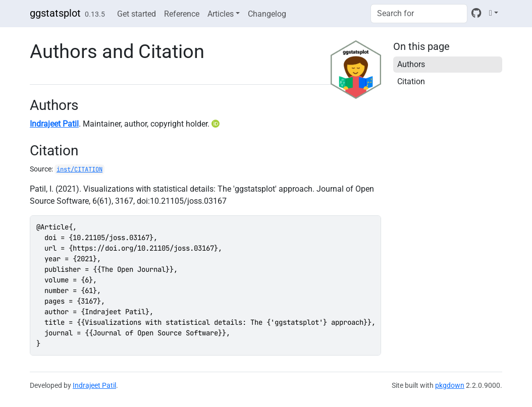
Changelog (267, 14)
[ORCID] (217, 124)
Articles (221, 14)
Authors (411, 64)
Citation (411, 81)
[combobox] (419, 14)
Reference (182, 14)
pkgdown (450, 385)
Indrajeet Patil (54, 124)
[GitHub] (476, 13)
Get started (137, 14)
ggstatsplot (55, 13)
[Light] (494, 13)
